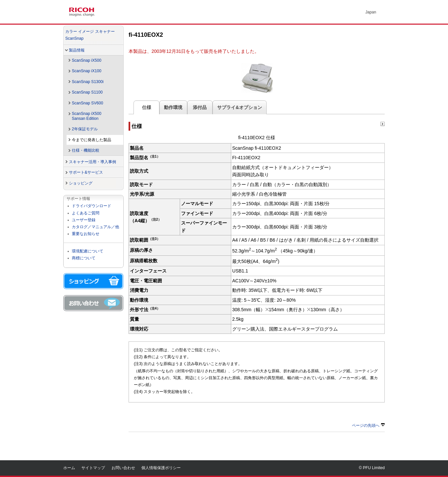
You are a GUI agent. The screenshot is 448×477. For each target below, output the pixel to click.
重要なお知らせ (86, 234)
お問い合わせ (123, 468)
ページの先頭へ (368, 425)
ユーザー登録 (84, 220)
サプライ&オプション (239, 107)
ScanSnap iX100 (87, 71)
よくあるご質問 (86, 213)
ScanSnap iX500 (87, 60)
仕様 (146, 107)
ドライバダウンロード (92, 206)
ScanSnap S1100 (87, 92)
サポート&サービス (86, 172)
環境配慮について (88, 251)
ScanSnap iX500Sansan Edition (87, 116)
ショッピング (81, 183)
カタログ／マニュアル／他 (95, 227)
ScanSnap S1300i (88, 82)
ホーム (69, 468)
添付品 (200, 107)
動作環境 (173, 107)
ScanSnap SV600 (87, 103)
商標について (84, 258)
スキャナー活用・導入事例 (92, 162)
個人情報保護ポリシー (161, 468)
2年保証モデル (85, 129)
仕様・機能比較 (86, 150)
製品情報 (77, 50)
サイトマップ (93, 468)
